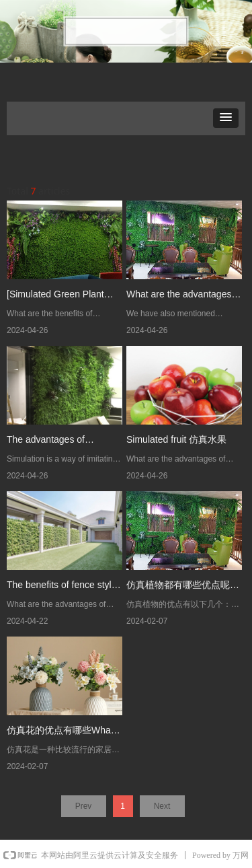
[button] (226, 118)
